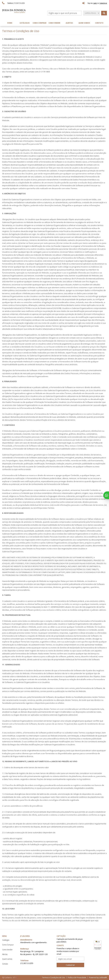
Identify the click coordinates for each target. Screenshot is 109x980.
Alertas (69, 23)
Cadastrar (70, 965)
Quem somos (84, 23)
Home (10, 23)
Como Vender (54, 23)
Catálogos (25, 23)
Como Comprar (40, 23)
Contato (99, 23)
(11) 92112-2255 (27, 963)
